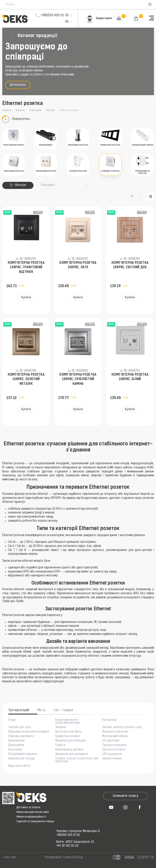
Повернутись (16, 119)
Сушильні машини (114, 745)
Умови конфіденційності (31, 817)
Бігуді (12, 720)
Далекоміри (16, 745)
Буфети (60, 745)
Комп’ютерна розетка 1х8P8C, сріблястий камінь (78, 379)
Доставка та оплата (28, 807)
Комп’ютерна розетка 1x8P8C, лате (78, 265)
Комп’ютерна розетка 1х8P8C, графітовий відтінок (26, 268)
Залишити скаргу (125, 796)
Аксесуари (15, 750)
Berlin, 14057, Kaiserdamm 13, (75, 842)
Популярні (48, 185)
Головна (7, 110)
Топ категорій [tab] (19, 710)
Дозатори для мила (68, 732)
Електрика (35, 110)
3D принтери (111, 741)
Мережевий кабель (115, 736)
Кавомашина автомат (69, 750)
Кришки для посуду (22, 759)
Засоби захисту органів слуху (122, 727)
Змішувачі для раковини (71, 754)
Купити (26, 298)
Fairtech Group (73, 858)
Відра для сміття (19, 766)
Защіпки (61, 727)
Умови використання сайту (33, 812)
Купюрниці (110, 720)
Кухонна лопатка (114, 750)
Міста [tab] (42, 710)
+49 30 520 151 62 (67, 846)
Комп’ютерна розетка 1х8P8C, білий (130, 377)
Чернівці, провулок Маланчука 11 (78, 831)
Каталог (20, 110)
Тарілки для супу (20, 727)
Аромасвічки (17, 741)
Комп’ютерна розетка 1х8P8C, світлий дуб (130, 265)
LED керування (112, 754)
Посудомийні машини (23, 754)
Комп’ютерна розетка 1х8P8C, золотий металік (26, 379)
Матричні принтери (115, 732)
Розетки (51, 110)
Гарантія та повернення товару (35, 822)
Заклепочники (112, 759)
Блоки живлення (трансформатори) (68, 722)
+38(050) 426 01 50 (68, 835)
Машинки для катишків (71, 741)
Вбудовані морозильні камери (29, 732)
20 (132, 196)
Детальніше (18, 85)
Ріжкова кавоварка (21, 736)
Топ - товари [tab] (63, 710)
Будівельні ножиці (68, 736)
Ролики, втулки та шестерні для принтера (77, 760)
